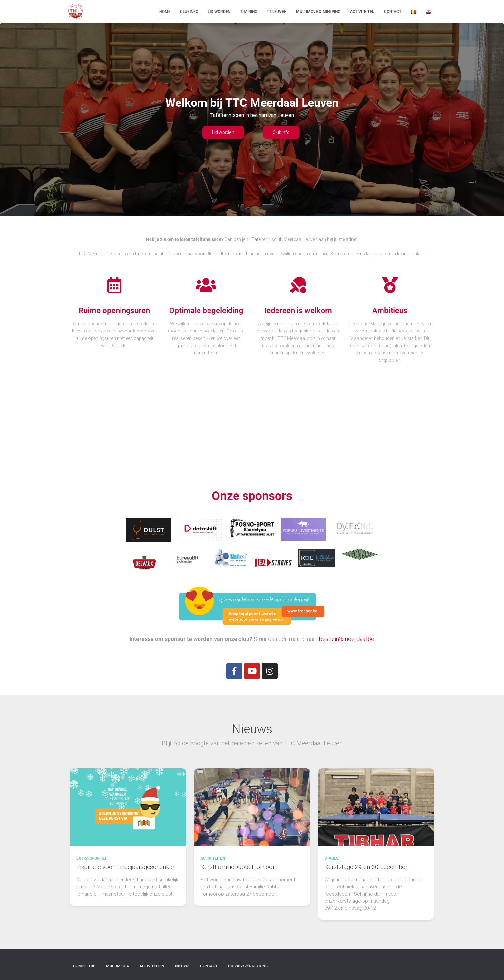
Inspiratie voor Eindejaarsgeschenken (126, 867)
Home (165, 12)
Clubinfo (189, 12)
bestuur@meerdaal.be (347, 639)
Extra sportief (92, 858)
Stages (331, 858)
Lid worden (219, 12)
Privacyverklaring (248, 966)
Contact (393, 12)
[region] (252, 120)
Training (249, 12)
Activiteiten (362, 12)
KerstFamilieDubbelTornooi (237, 867)
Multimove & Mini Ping (318, 12)
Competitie (84, 966)
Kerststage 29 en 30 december (366, 867)
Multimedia (117, 966)
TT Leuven (277, 12)
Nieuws (182, 966)
